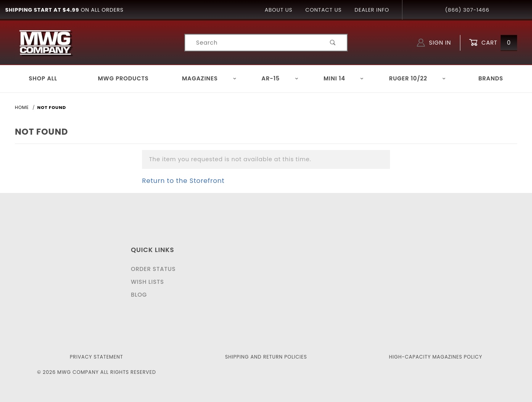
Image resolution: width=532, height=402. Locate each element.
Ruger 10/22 (418, 78)
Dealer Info (372, 10)
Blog (139, 295)
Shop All (43, 78)
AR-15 (280, 78)
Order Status (153, 269)
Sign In (434, 43)
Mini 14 (344, 78)
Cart (493, 43)
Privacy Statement (97, 357)
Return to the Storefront (183, 181)
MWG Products (123, 78)
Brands (491, 78)
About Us (279, 10)
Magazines (209, 78)
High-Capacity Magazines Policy (435, 357)
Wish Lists (147, 282)
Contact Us (324, 10)
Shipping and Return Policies (266, 357)
